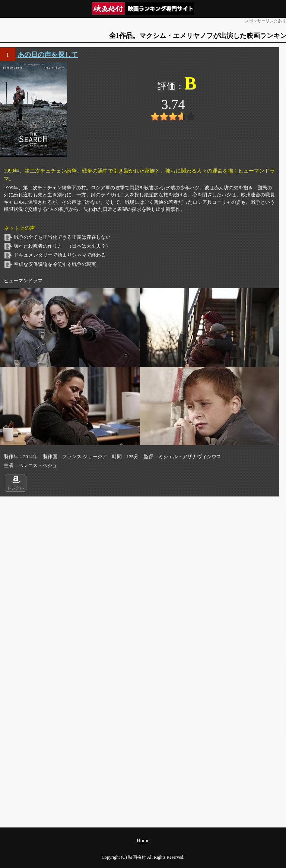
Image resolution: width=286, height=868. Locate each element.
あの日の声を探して (48, 55)
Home (143, 841)
